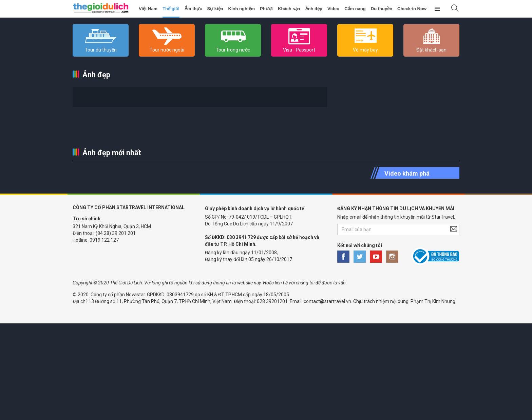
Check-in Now (412, 9)
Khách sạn (289, 9)
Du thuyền (382, 9)
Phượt (266, 9)
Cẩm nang (355, 9)
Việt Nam (148, 9)
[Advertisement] (204, 371)
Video (333, 9)
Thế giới (171, 9)
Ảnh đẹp (314, 9)
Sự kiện (215, 9)
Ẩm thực (193, 9)
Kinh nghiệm (242, 9)
